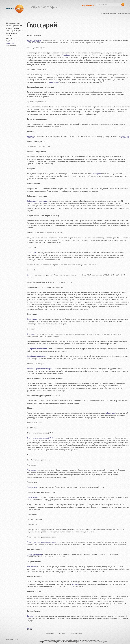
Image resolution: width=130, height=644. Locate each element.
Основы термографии (14, 26)
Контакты (113, 14)
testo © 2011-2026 (12, 640)
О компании (105, 14)
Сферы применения (13, 23)
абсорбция (65, 55)
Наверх (29, 629)
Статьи (8, 36)
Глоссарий (10, 43)
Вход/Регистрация (124, 14)
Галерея (9, 38)
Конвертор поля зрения (14, 31)
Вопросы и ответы (12, 28)
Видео (8, 41)
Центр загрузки (11, 33)
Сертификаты (11, 46)
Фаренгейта (37, 554)
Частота (30, 616)
